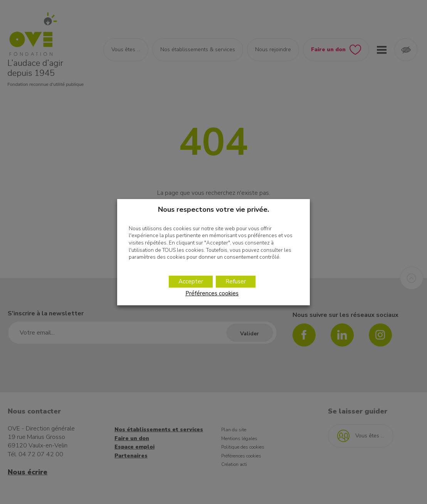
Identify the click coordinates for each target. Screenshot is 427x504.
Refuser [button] (236, 281)
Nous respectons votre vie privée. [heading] (213, 209)
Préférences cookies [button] (212, 293)
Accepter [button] (191, 281)
